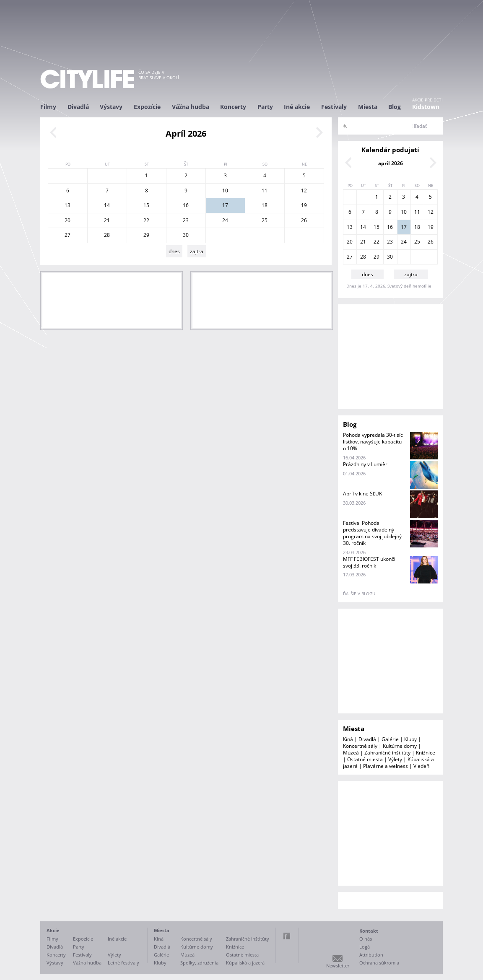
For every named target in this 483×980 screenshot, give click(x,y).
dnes (174, 251)
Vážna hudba (191, 107)
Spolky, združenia (199, 963)
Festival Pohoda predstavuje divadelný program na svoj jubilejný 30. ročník (372, 533)
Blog (395, 107)
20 (68, 220)
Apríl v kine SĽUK (362, 494)
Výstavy (111, 107)
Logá (365, 947)
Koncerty (233, 107)
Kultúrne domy (400, 746)
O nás (366, 939)
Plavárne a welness (386, 766)
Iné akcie (297, 107)
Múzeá (351, 753)
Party (265, 107)
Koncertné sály (360, 746)
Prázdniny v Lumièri (366, 464)
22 (146, 220)
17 (225, 205)
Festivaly (334, 107)
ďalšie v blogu (359, 594)
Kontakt (369, 931)
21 (107, 220)
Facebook (287, 936)
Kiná (348, 739)
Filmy (48, 107)
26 (304, 220)
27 (68, 235)
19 (304, 205)
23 (186, 220)
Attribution (371, 955)
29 (146, 235)
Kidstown (426, 107)
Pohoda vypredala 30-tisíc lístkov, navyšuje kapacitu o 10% (373, 442)
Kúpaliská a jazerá (245, 963)
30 (186, 235)
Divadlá (78, 107)
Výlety (395, 759)
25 (265, 220)
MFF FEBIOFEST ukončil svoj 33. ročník (370, 562)
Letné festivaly (123, 963)
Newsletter (338, 966)
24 (225, 220)
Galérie (390, 739)
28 (107, 235)
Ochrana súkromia (379, 963)
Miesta (368, 107)
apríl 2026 (391, 163)
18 (265, 205)
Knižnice (426, 753)
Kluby (410, 739)
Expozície (147, 107)
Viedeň (421, 766)
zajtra (197, 251)
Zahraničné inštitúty (387, 753)
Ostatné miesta (365, 759)
